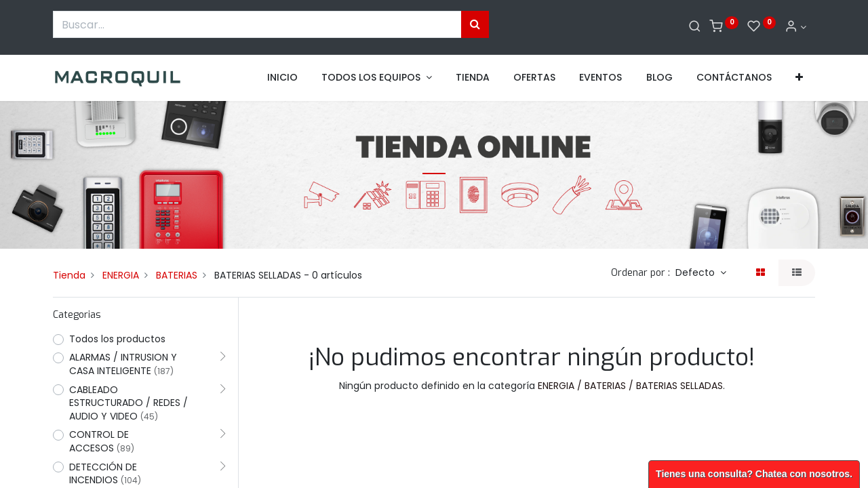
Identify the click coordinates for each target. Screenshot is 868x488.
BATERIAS (177, 275)
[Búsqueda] (475, 24)
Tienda (69, 275)
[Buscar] (695, 27)
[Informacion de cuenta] (795, 27)
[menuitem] (282, 78)
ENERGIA (121, 275)
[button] (799, 78)
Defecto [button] (696, 272)
